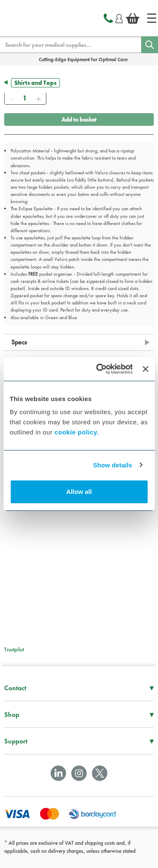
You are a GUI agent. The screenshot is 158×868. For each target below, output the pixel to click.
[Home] (152, 18)
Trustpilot (14, 650)
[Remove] (11, 98)
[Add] (38, 98)
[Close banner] (145, 369)
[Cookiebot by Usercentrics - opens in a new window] (99, 369)
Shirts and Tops (35, 83)
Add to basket (79, 119)
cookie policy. (76, 432)
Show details (113, 465)
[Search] (150, 45)
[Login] (119, 17)
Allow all (79, 492)
